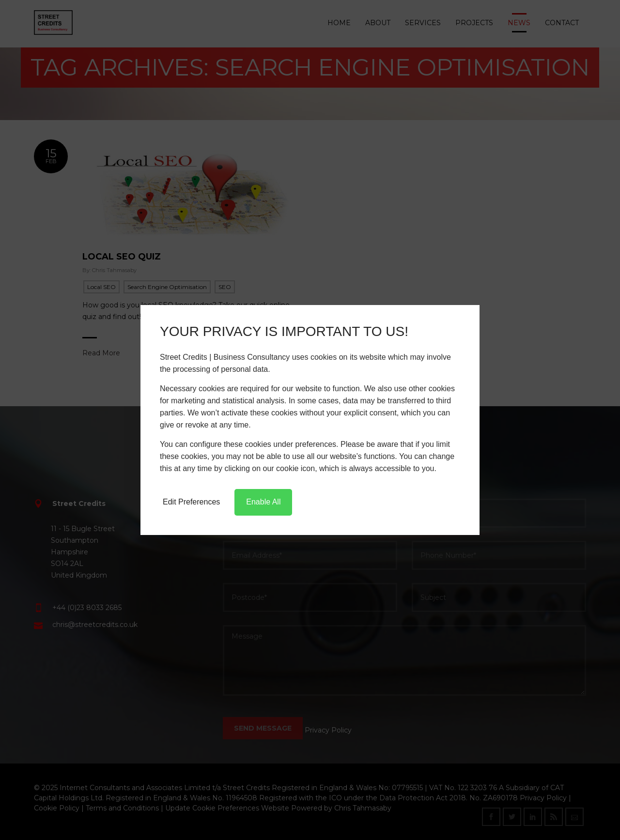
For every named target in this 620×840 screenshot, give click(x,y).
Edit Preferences (191, 502)
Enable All (263, 502)
